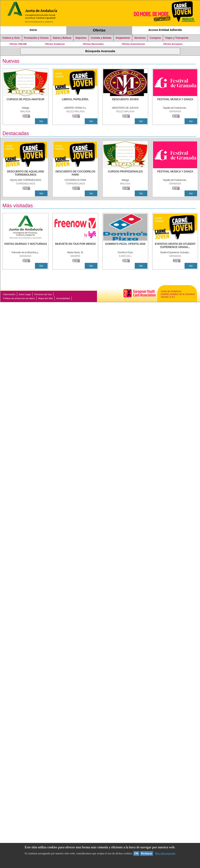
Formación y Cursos (36, 38)
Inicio (33, 30)
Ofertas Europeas (173, 44)
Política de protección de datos (19, 298)
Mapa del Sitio (45, 298)
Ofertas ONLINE (18, 44)
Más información (165, 853)
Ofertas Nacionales (93, 44)
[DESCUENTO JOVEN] (125, 101)
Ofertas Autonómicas (133, 44)
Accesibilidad (63, 298)
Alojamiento (123, 38)
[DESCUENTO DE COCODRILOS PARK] (75, 173)
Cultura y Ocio (11, 38)
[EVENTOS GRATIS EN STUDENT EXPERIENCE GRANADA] (175, 246)
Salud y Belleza (62, 38)
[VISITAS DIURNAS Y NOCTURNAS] (26, 246)
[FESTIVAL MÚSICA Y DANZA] (175, 101)
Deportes (81, 38)
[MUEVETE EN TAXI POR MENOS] (75, 246)
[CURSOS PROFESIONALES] (125, 173)
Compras (155, 38)
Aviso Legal (25, 294)
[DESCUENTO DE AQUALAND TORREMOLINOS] (26, 173)
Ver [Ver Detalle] (41, 121)
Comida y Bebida (101, 38)
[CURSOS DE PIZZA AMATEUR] (26, 101)
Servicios (140, 38)
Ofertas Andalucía (55, 44)
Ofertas (99, 30)
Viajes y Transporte (177, 38)
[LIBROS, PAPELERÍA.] (75, 101)
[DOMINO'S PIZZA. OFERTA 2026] (125, 246)
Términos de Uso (43, 294)
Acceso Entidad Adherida (165, 30)
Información (9, 294)
